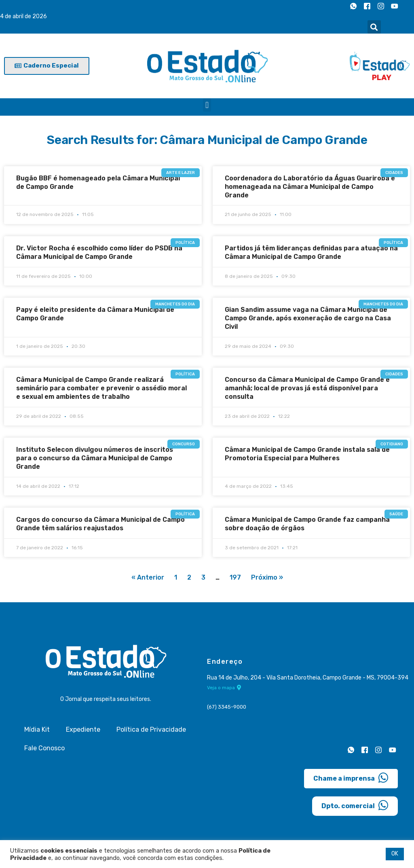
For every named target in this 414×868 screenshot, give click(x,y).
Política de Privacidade (151, 730)
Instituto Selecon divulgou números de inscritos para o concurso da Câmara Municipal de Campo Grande (95, 458)
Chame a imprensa (351, 778)
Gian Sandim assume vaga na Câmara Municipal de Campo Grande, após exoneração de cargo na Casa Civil (308, 318)
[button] (374, 27)
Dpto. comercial (355, 806)
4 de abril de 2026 (23, 17)
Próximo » (267, 578)
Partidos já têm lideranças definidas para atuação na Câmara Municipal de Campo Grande (311, 252)
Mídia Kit (37, 730)
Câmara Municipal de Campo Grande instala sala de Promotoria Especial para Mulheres (307, 454)
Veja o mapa (224, 688)
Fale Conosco (44, 748)
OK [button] (395, 854)
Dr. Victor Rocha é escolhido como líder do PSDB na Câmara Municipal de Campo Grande (99, 252)
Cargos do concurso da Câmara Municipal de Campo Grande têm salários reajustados (100, 524)
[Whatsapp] (353, 6)
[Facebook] (367, 6)
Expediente (83, 730)
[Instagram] (381, 6)
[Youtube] (395, 6)
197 (235, 578)
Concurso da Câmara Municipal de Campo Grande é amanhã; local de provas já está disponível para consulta (307, 388)
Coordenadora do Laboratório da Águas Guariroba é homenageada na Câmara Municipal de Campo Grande (310, 187)
